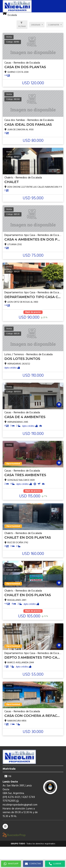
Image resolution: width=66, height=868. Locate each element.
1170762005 (11, 801)
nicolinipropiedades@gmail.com (20, 805)
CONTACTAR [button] (33, 864)
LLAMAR (55, 864)
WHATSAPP (11, 864)
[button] (62, 6)
